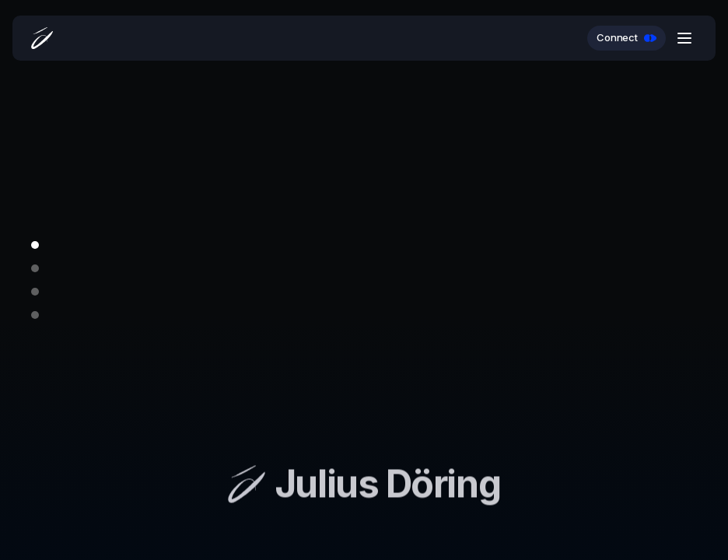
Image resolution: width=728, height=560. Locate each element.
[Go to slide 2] (35, 268)
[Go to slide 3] (35, 292)
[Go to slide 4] (35, 315)
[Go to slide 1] (35, 245)
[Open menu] (684, 38)
